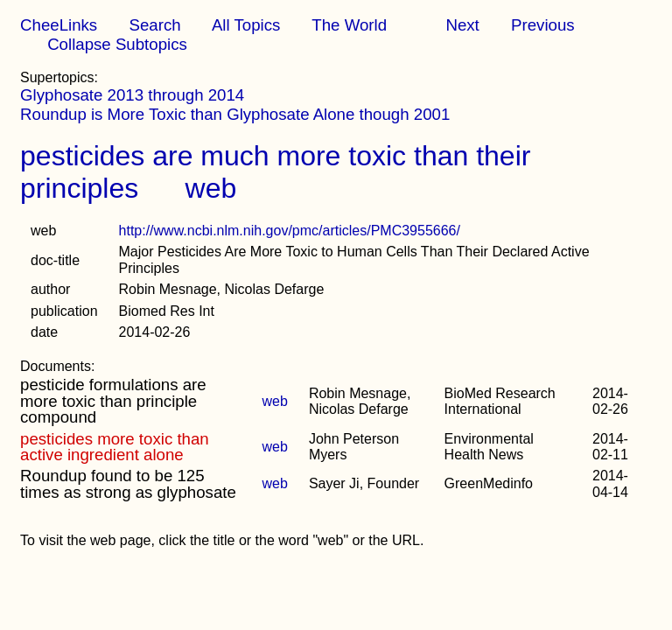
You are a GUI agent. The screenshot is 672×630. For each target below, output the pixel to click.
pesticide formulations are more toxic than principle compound (113, 401)
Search (154, 25)
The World (349, 25)
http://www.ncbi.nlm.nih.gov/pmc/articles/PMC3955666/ (290, 231)
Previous (543, 25)
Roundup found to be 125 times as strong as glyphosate (128, 483)
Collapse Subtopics (117, 44)
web (211, 188)
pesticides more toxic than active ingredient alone (115, 447)
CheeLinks (59, 25)
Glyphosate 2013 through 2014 (132, 95)
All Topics (246, 25)
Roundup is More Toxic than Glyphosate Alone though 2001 (235, 114)
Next (462, 25)
